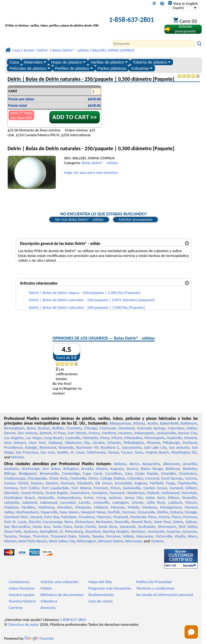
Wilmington (86, 541)
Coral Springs (172, 478)
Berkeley (190, 469)
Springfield (49, 531)
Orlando (114, 443)
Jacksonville (166, 433)
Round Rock (141, 522)
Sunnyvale (156, 531)
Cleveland (126, 428)
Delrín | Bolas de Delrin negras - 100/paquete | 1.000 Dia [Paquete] (85, 293)
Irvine (89, 498)
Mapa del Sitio (100, 582)
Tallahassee (96, 452)
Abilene (120, 464)
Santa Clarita (85, 527)
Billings (10, 473)
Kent (161, 498)
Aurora (132, 469)
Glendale (11, 493)
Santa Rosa (108, 527)
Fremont (101, 488)
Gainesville (132, 488)
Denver (10, 433)
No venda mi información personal (165, 595)
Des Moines (28, 433)
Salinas (191, 522)
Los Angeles (14, 438)
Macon (191, 502)
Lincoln (138, 502)
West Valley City (62, 541)
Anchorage (31, 469)
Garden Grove (155, 488)
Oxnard (36, 517)
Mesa (105, 438)
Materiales (35, 62)
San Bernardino (17, 527)
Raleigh (31, 447)
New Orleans (15, 443)
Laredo (84, 502)
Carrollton (113, 473)
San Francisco (27, 452)
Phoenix (153, 443)
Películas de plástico (30, 68)
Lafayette (12, 502)
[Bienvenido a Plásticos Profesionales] (52, 20)
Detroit (46, 433)
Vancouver (145, 536)
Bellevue (173, 469)
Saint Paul (162, 522)
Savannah (128, 527)
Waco (192, 536)
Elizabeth (85, 483)
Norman (129, 512)
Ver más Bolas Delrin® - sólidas (79, 219)
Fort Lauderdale (56, 488)
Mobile (134, 507)
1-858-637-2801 (131, 20)
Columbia (135, 478)
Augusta (117, 469)
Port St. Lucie (15, 522)
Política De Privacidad (154, 582)
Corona (191, 478)
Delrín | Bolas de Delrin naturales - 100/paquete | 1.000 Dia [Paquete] (87, 307)
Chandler (168, 473)
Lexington (120, 502)
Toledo (84, 536)
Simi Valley (188, 527)
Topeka (98, 536)
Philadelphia (134, 443)
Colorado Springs (151, 428)
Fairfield (157, 483)
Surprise (173, 531)
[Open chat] (191, 632)
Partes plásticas (112, 68)
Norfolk (114, 512)
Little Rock (156, 502)
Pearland (121, 517)
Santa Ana (41, 527)
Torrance (113, 536)
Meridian (65, 507)
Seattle (62, 452)
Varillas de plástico (109, 62)
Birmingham (14, 428)
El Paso (60, 433)
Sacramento (132, 447)
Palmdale (69, 517)
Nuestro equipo (22, 595)
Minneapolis (154, 438)
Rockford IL (110, 447)
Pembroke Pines (143, 517)
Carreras (16, 608)
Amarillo (190, 464)
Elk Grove (104, 483)
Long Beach (54, 438)
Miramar (118, 507)
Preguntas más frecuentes (110, 588)
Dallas (192, 428)
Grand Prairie (32, 493)
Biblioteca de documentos (62, 595)
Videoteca (49, 601)
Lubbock (175, 502)
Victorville (164, 536)
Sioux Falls (13, 531)
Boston (44, 428)
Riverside (66, 447)
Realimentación (101, 595)
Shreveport (167, 527)
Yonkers (157, 541)
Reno (69, 522)
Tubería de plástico (152, 62)
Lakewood (49, 502)
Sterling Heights (116, 531)
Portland (190, 443)
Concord (152, 478)
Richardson (84, 522)
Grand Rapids (57, 493)
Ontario (176, 512)
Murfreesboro (27, 512)
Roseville (122, 522)
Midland (101, 507)
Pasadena (87, 517)
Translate (39, 638)
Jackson (115, 498)
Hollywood (171, 493)
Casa (14, 62)
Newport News (93, 512)
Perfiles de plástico (74, 68)
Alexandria (151, 464)
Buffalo (58, 428)
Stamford (93, 531)
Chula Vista (58, 478)
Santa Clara (62, 527)
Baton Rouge (152, 469)
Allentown (171, 464)
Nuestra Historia (22, 601)
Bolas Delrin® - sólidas (100, 163)
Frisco (115, 488)
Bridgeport (28, 473)
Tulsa (139, 452)
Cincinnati (108, 428)
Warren (10, 541)
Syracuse (190, 531)
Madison (11, 507)
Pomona (190, 517)
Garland (176, 488)
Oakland (55, 443)
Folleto (46, 588)
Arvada (87, 469)
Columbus (176, 428)
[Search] (154, 44)
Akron (134, 464)
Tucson (127, 452)
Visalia (180, 536)
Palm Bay (51, 517)
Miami (117, 438)
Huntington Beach (19, 498)
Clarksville (78, 478)
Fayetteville (187, 483)
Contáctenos (19, 582)
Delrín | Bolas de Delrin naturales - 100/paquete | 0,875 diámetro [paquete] (92, 300)
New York (37, 443)
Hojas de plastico (68, 62)
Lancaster (68, 502)
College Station (113, 478)
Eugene (141, 483)
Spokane (31, 531)
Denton (52, 483)
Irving (101, 498)
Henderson (136, 493)
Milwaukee (133, 438)
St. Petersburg (71, 531)
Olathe (162, 512)
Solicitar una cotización (59, 582)
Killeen (173, 498)
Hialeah (153, 493)
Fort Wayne (81, 488)
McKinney (46, 507)
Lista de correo (101, 601)
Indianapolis (144, 433)
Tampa (113, 452)
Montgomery (171, 507)
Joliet (150, 498)
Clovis (93, 478)
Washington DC (184, 452)
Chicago (91, 428)
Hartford (109, 433)
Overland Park (16, 517)
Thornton (40, 536)
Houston (125, 433)
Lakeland (30, 502)
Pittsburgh (171, 443)
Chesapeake (37, 478)
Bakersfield (169, 423)
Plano (176, 517)
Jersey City (134, 498)
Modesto (150, 507)
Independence (69, 498)
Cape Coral (92, 473)
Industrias (142, 68)
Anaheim (11, 469)
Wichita (18, 457)
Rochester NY (87, 447)
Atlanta (139, 423)
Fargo (171, 483)
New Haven (69, 512)
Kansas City (187, 433)
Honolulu (189, 493)
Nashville (174, 438)
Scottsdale (147, 527)
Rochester (104, 522)
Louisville (73, 438)
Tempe (25, 536)
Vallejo (128, 536)
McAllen (28, 507)
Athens (102, 469)
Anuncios (48, 608)
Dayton (37, 483)
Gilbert (191, 488)
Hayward (117, 493)
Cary (129, 473)
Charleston (188, 473)
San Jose (48, 452)
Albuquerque (120, 423)
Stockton (138, 531)
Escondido (123, 483)
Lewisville (101, 502)
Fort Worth (77, 433)
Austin (153, 423)
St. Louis (78, 452)
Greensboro (80, 493)
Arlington (71, 469)
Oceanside (146, 512)
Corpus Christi (16, 483)
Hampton (100, 493)
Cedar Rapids (147, 473)
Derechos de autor (24, 624)
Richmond (48, 447)
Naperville (49, 512)
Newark (190, 438)
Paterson (104, 517)
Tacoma (10, 536)
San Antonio (179, 447)
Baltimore (189, 423)
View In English (183, 3)
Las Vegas (34, 438)
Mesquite (83, 507)
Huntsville (46, 498)
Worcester (133, 541)
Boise (31, 428)
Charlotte (74, 428)
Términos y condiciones (155, 588)
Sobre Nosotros (22, 588)
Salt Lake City (155, 447)
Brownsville (49, 473)
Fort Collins (30, 488)
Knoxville (190, 498)
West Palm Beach (33, 541)
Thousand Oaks (63, 536)
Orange (191, 512)
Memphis (90, 438)
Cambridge (71, 473)
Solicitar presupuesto (135, 219)
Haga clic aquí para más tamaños (91, 172)
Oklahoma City (77, 443)
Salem (178, 522)
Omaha (99, 443)
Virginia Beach (157, 452)
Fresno (94, 433)
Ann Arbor (51, 469)
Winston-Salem (111, 541)
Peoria (164, 517)
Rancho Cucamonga (45, 522)
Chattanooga (14, 478)
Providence (13, 447)
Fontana (11, 488)
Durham (68, 483)
